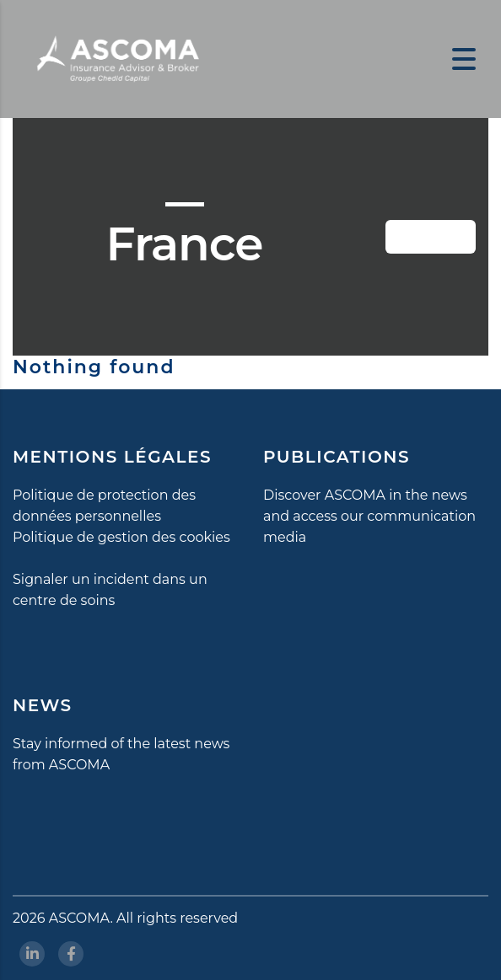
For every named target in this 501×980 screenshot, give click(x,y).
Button (442, 237)
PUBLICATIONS (337, 457)
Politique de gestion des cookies (121, 537)
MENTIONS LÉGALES (112, 457)
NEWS (43, 705)
